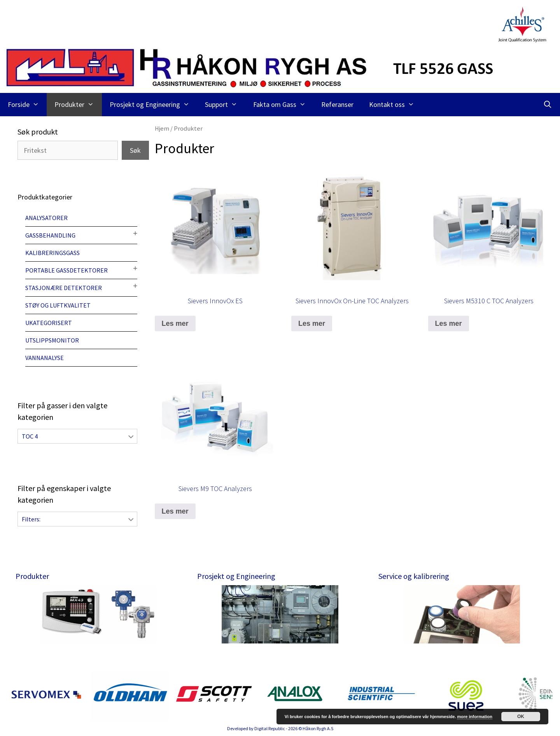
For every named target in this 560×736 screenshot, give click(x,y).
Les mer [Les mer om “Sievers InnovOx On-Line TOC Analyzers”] (312, 323)
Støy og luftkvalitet (58, 305)
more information (474, 717)
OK (521, 717)
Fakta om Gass (283, 105)
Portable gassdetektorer (66, 270)
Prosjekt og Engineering (153, 105)
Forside (27, 105)
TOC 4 (30, 436)
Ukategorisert (49, 323)
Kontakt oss (395, 105)
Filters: (31, 519)
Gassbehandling (50, 235)
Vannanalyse (45, 358)
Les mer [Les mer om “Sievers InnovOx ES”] (175, 323)
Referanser (337, 104)
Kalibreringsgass (52, 253)
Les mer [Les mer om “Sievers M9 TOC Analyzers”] (175, 511)
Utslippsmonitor (52, 340)
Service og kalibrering (414, 576)
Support (225, 105)
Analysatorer (46, 218)
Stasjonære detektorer (64, 288)
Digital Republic (270, 728)
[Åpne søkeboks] (548, 105)
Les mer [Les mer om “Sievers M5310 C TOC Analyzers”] (449, 323)
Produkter (78, 105)
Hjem (162, 128)
